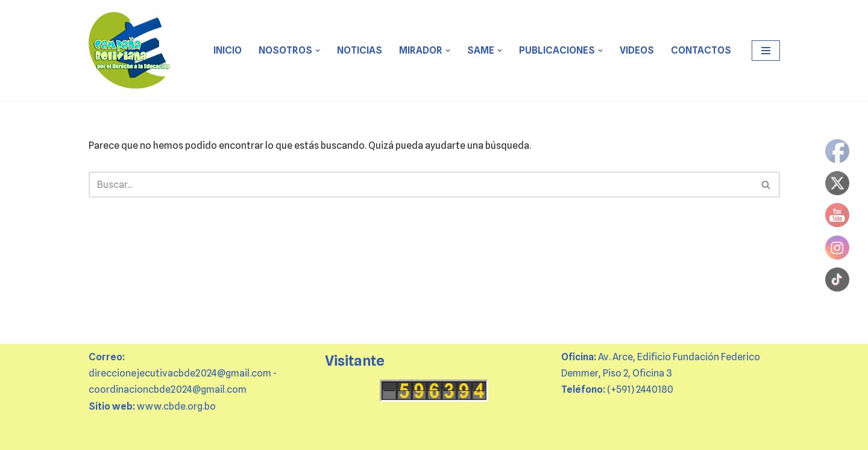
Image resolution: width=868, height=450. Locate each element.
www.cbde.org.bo (176, 406)
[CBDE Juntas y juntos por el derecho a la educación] (130, 50)
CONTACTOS (701, 50)
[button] (318, 51)
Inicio (228, 50)
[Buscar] (421, 185)
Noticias (360, 50)
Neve (100, 435)
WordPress (226, 435)
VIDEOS (637, 50)
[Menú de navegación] (766, 51)
